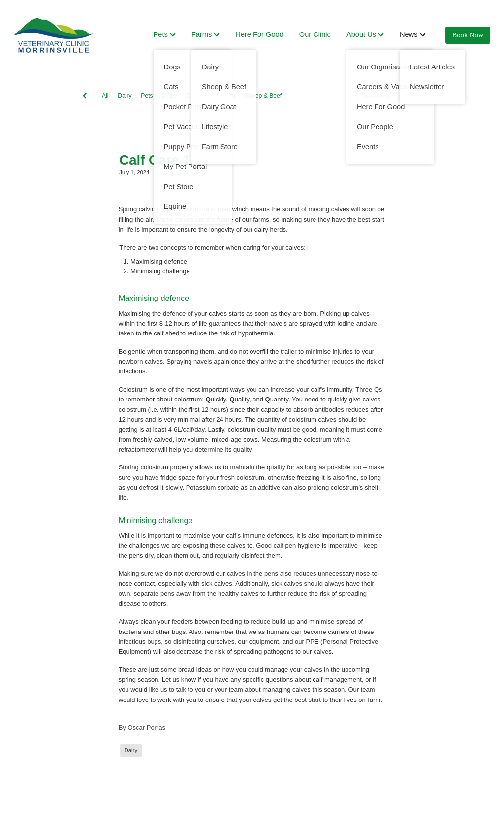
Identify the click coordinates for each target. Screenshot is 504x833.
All (105, 96)
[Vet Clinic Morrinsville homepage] (62, 35)
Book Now (468, 35)
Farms (205, 34)
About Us (365, 34)
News (413, 34)
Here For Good (259, 34)
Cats (191, 96)
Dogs (169, 96)
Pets (165, 34)
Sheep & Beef (263, 96)
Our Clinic (315, 34)
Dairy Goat (221, 96)
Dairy (125, 96)
